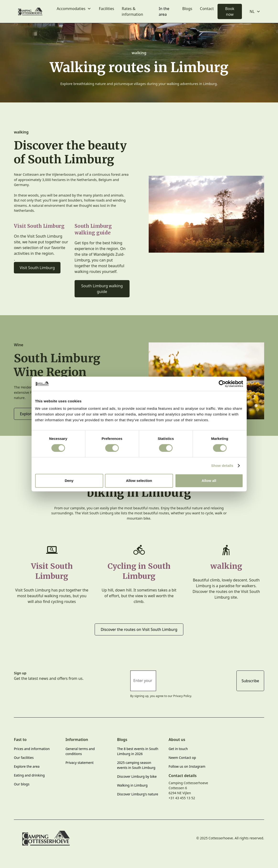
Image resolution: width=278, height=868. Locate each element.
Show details (222, 466)
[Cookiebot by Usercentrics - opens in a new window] (222, 384)
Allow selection (139, 481)
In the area (164, 11)
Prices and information (32, 749)
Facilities (106, 9)
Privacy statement (80, 763)
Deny (69, 481)
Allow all (209, 481)
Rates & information (132, 11)
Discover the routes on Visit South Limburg (139, 629)
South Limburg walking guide (102, 289)
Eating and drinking (29, 775)
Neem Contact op (182, 758)
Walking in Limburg (132, 785)
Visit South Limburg (37, 268)
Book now (230, 11)
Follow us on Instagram (187, 766)
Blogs (187, 9)
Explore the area (27, 766)
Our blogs (22, 784)
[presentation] (196, 680)
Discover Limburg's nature (138, 794)
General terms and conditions (80, 751)
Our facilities (24, 758)
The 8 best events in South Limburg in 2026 (138, 751)
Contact (207, 9)
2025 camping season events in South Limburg (136, 765)
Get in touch (178, 749)
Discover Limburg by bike (137, 776)
